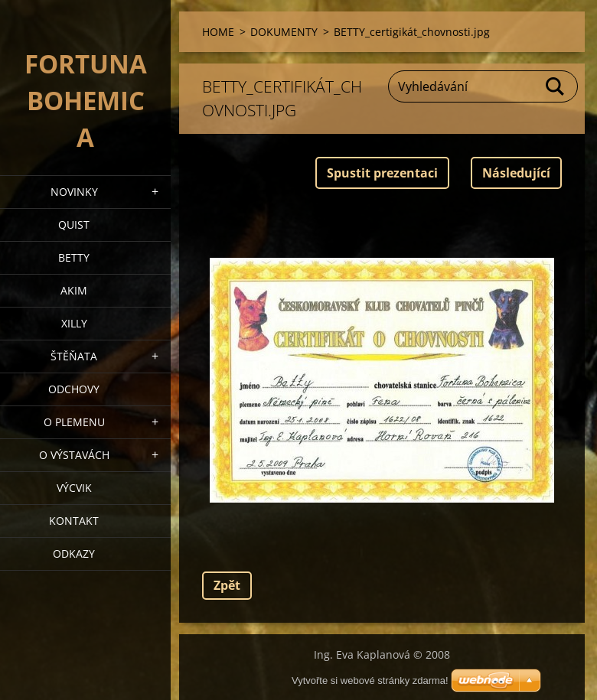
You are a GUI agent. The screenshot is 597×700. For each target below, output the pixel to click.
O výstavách (74, 455)
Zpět (227, 585)
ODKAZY (74, 553)
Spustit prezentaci (382, 173)
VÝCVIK (74, 488)
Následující (516, 173)
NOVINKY (74, 192)
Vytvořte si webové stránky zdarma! (370, 680)
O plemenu (74, 422)
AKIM (74, 290)
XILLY (74, 323)
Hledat (556, 86)
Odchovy (74, 389)
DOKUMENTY (284, 32)
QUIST (74, 225)
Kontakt (74, 521)
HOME (218, 32)
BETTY (74, 257)
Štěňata (74, 356)
